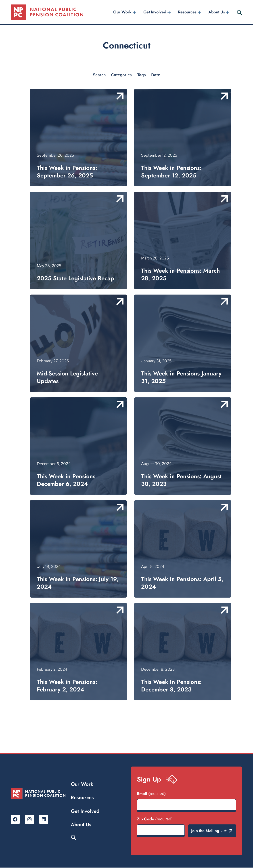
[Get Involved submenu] (169, 12)
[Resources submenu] (199, 12)
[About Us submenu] (228, 12)
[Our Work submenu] (134, 12)
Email (151, 794)
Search (74, 837)
